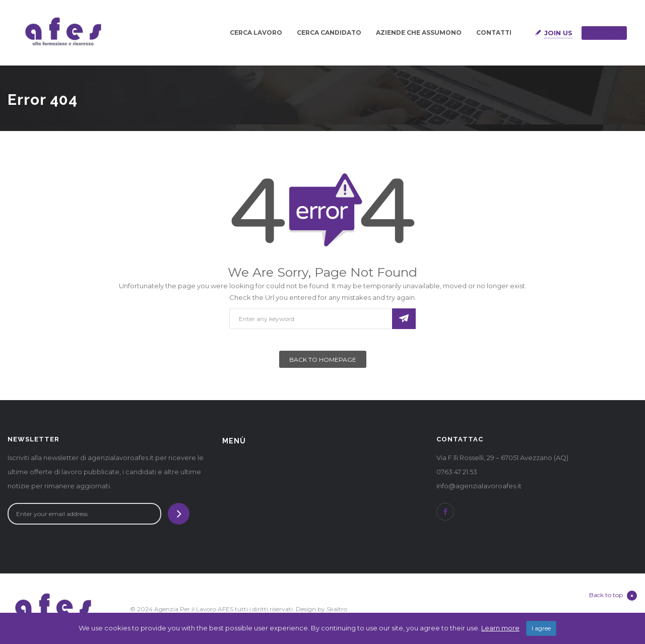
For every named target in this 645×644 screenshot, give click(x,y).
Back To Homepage (323, 360)
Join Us (558, 33)
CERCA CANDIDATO (329, 33)
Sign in (604, 33)
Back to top (613, 596)
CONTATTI (494, 33)
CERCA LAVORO (256, 33)
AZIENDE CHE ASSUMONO (419, 33)
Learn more (500, 628)
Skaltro (337, 609)
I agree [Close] (541, 629)
